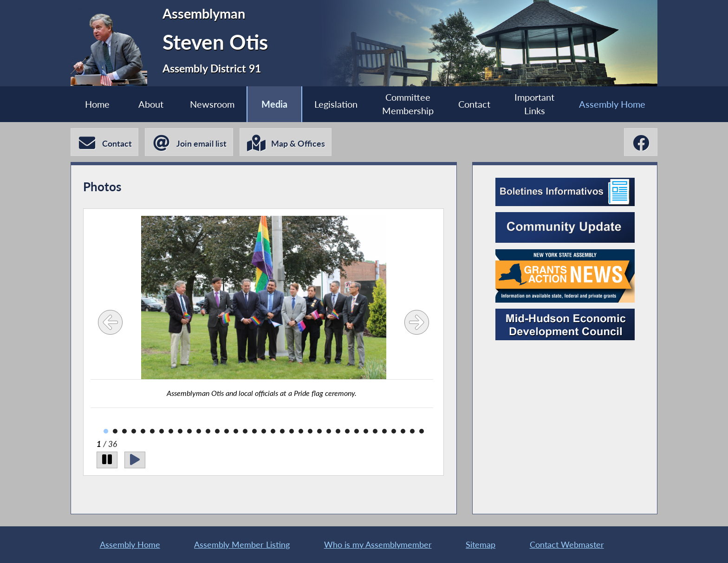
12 (208, 431)
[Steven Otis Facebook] (641, 142)
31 (384, 431)
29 (366, 431)
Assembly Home (612, 104)
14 (227, 431)
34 (412, 431)
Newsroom (212, 104)
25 (329, 431)
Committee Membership (408, 104)
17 (254, 431)
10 (189, 431)
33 (403, 431)
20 (282, 431)
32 (394, 431)
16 (245, 431)
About (151, 104)
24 (319, 431)
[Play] (135, 460)
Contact (474, 104)
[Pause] (107, 460)
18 (264, 431)
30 (375, 431)
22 (301, 431)
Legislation (336, 104)
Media (274, 104)
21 (292, 431)
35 (422, 431)
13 (217, 431)
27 (347, 431)
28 (357, 431)
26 (338, 431)
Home (97, 104)
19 (273, 431)
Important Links (534, 104)
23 (310, 431)
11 (199, 431)
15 (236, 431)
